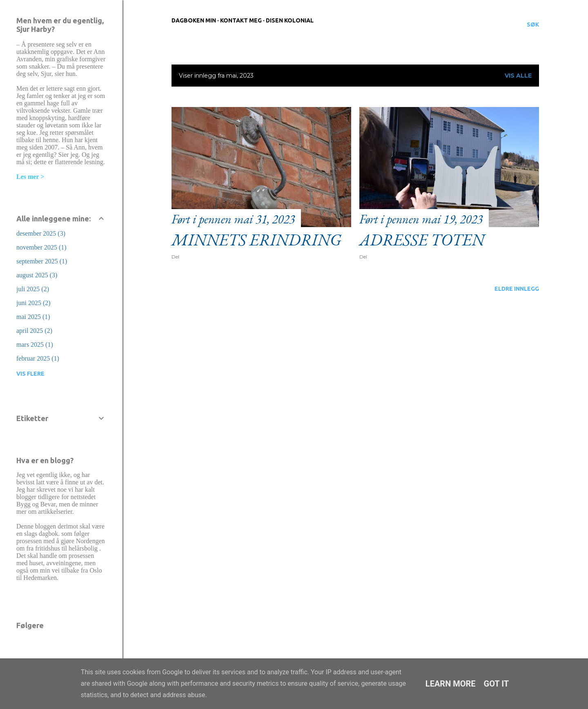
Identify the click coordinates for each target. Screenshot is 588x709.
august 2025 (37, 275)
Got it (497, 684)
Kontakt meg (241, 20)
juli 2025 (33, 289)
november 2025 (41, 247)
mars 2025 (35, 344)
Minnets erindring (256, 240)
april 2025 (34, 331)
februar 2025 (38, 358)
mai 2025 (33, 317)
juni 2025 (33, 303)
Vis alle (518, 76)
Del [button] (175, 257)
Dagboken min (194, 20)
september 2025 (42, 261)
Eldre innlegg (517, 289)
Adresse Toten (422, 240)
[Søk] (533, 25)
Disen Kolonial (290, 20)
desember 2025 (41, 233)
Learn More (451, 684)
